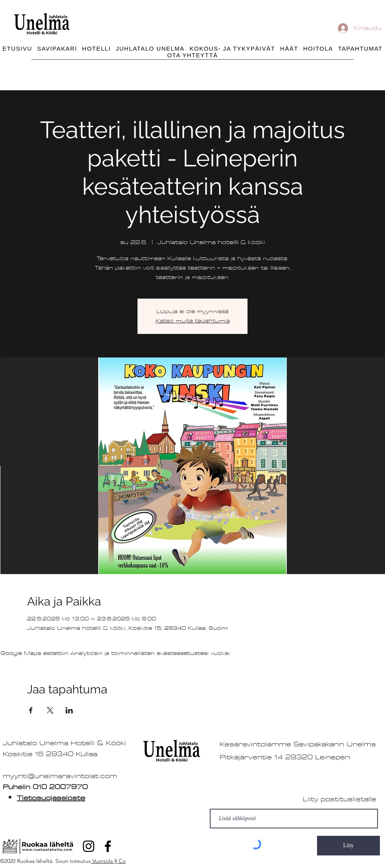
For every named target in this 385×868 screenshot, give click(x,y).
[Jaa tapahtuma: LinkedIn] (69, 710)
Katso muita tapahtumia (193, 321)
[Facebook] (108, 846)
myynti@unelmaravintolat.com (60, 776)
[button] (232, 48)
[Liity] (348, 846)
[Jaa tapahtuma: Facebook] (31, 710)
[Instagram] (89, 846)
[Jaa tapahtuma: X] (50, 710)
